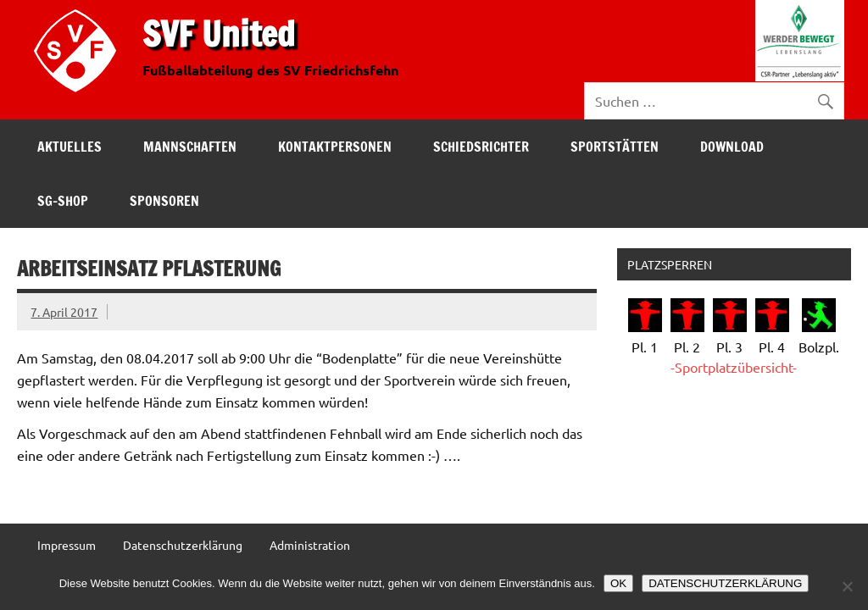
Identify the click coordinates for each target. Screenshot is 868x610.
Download (732, 147)
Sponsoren (164, 201)
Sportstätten (615, 147)
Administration (310, 545)
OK (618, 583)
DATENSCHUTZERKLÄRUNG (725, 583)
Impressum (67, 545)
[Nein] (847, 586)
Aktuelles (70, 147)
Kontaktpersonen (335, 147)
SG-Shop (63, 201)
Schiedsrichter (481, 147)
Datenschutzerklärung (183, 545)
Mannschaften (190, 147)
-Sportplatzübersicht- (734, 367)
